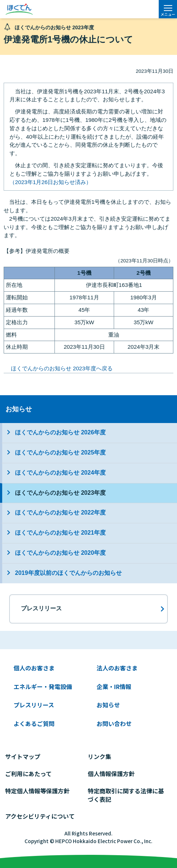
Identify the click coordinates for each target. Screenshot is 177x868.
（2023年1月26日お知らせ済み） (50, 182)
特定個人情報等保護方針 (37, 791)
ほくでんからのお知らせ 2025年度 (60, 452)
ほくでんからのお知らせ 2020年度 (60, 553)
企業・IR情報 (114, 686)
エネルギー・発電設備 (43, 686)
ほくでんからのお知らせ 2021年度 (60, 533)
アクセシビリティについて (40, 816)
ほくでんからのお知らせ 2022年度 (60, 512)
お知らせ (19, 409)
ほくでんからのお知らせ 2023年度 (60, 493)
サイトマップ (23, 756)
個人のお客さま (34, 668)
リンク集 (99, 756)
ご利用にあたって (28, 774)
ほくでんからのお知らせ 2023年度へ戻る (62, 368)
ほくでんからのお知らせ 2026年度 (60, 432)
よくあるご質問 (34, 723)
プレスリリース (34, 705)
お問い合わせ (114, 723)
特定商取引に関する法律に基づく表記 (126, 795)
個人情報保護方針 (111, 774)
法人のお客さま (117, 668)
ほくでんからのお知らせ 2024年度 (60, 473)
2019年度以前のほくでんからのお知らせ (68, 573)
